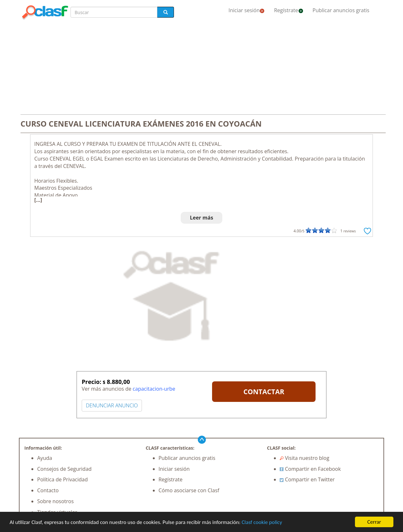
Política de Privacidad (62, 479)
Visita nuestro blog (304, 458)
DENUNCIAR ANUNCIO (112, 405)
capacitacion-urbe (154, 389)
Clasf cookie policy (262, 522)
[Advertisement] (201, 68)
